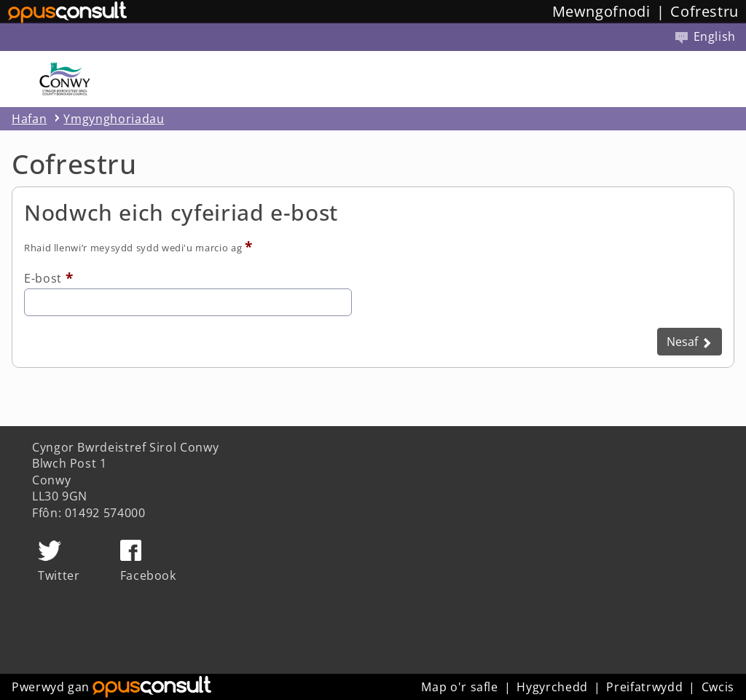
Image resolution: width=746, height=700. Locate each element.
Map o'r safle (459, 687)
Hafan (29, 119)
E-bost (43, 278)
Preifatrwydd (644, 687)
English (706, 36)
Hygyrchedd (552, 687)
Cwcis (718, 687)
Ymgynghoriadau (114, 119)
